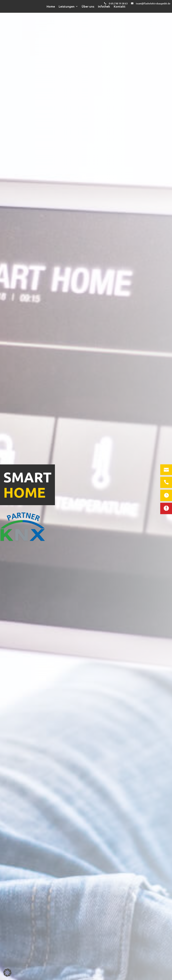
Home (51, 6)
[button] (7, 973)
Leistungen (67, 6)
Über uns (88, 6)
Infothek (104, 6)
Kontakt (120, 6)
